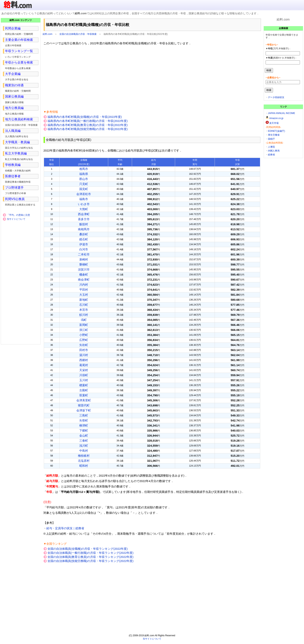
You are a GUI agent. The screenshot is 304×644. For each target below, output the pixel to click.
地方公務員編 (14, 108)
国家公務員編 (14, 96)
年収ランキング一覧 (19, 51)
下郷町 (84, 430)
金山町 (84, 435)
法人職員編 (13, 131)
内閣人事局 (274, 151)
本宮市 (84, 310)
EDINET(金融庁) (276, 131)
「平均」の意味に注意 (18, 215)
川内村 (84, 285)
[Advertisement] (152, 78)
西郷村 (84, 360)
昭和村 (84, 466)
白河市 (84, 249)
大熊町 (84, 209)
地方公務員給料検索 (19, 119)
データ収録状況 (276, 97)
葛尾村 (84, 365)
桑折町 (84, 234)
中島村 (84, 451)
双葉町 (84, 395)
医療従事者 (13, 176)
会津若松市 (84, 194)
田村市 (84, 350)
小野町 (84, 335)
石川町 (84, 305)
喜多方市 (84, 219)
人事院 (271, 147)
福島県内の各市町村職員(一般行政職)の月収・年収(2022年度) (88, 121)
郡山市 (84, 179)
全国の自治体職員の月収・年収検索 (78, 34)
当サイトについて (16, 219)
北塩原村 (84, 461)
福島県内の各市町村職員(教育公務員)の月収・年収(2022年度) (88, 125)
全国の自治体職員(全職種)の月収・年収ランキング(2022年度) (88, 549)
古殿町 (84, 390)
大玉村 (84, 295)
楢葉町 (84, 385)
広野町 (84, 340)
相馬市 (84, 169)
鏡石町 (84, 239)
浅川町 (84, 446)
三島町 (84, 415)
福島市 (84, 199)
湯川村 (84, 355)
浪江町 (84, 330)
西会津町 (84, 214)
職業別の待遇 (14, 85)
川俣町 (84, 375)
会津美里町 (84, 400)
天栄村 (84, 370)
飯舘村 (84, 224)
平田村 (84, 290)
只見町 (84, 184)
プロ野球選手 (14, 188)
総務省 (271, 155)
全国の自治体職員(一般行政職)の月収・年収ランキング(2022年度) (90, 553)
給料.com (47, 34)
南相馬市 (84, 229)
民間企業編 (13, 28)
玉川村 (84, 380)
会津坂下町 (84, 410)
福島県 (84, 174)
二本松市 (84, 254)
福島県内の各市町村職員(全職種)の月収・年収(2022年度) (85, 117)
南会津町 (84, 280)
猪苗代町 (84, 405)
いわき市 (84, 204)
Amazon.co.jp (276, 118)
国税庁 (271, 139)
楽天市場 (274, 123)
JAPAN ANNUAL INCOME (282, 113)
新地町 (84, 300)
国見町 (84, 189)
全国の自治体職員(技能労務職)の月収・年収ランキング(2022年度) (90, 561)
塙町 (84, 320)
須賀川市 (84, 269)
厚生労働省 (274, 135)
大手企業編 (13, 74)
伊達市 (84, 244)
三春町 (84, 441)
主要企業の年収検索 (19, 40)
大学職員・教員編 (17, 142)
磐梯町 (84, 264)
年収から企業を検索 (19, 62)
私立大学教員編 (16, 153)
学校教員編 (13, 165)
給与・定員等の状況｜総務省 (65, 528)
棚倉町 (84, 274)
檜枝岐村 (84, 456)
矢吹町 (84, 345)
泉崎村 (84, 259)
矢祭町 (84, 420)
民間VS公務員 (15, 199)
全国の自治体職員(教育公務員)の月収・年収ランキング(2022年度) (90, 557)
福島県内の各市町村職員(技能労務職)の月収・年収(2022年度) (88, 129)
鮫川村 (84, 315)
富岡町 (84, 325)
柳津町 (84, 425)
